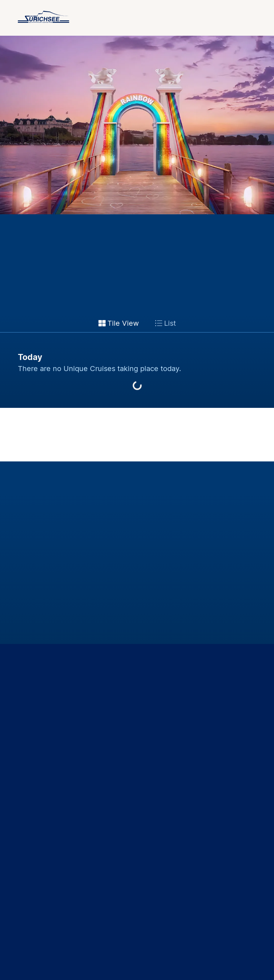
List (166, 323)
